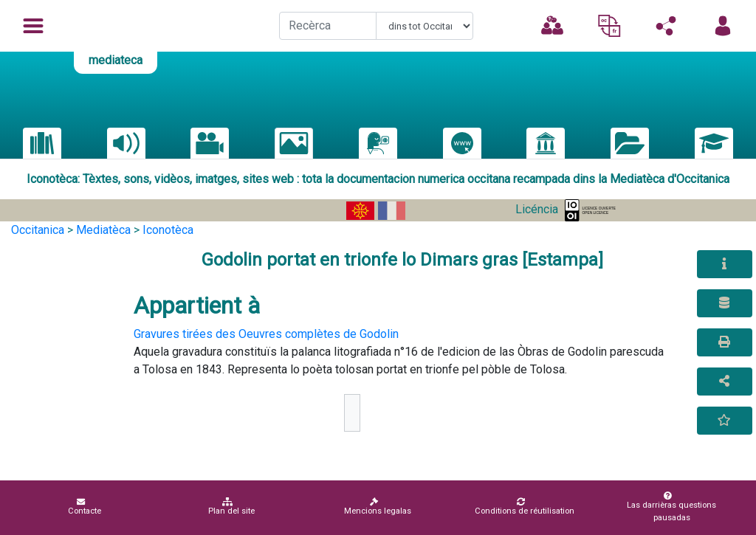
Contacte (85, 507)
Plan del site (231, 507)
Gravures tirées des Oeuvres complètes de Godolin (266, 334)
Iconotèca (168, 230)
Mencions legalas (378, 507)
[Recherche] (328, 26)
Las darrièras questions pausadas (669, 507)
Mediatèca (103, 230)
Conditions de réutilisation (525, 507)
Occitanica (38, 230)
